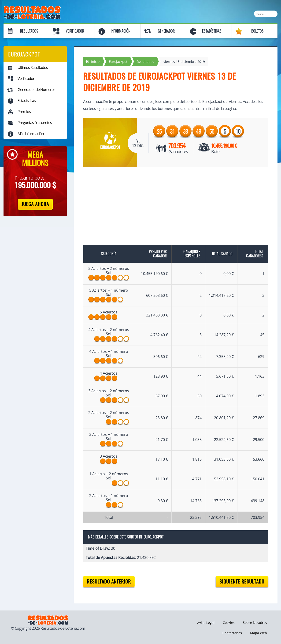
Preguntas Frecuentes (35, 123)
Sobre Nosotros (255, 623)
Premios (24, 112)
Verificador (75, 31)
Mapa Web (259, 633)
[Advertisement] (171, 207)
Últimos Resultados (33, 68)
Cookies (229, 623)
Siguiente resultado (242, 582)
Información (120, 31)
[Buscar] (266, 14)
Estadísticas (212, 31)
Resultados (29, 31)
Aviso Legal (206, 623)
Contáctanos (232, 633)
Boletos (257, 31)
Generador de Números (36, 90)
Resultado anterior (109, 582)
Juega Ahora (35, 204)
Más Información (31, 134)
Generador (166, 31)
